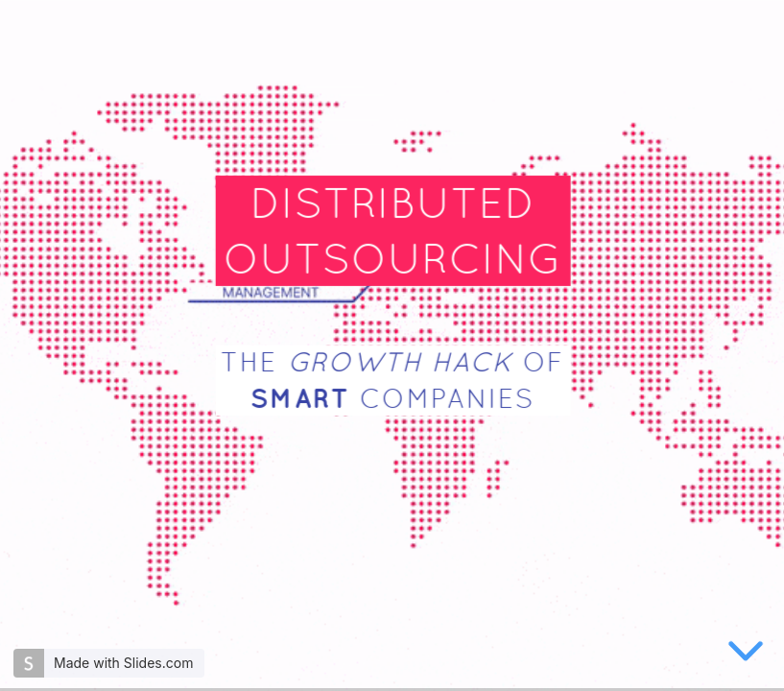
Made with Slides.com (123, 663)
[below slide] (746, 655)
